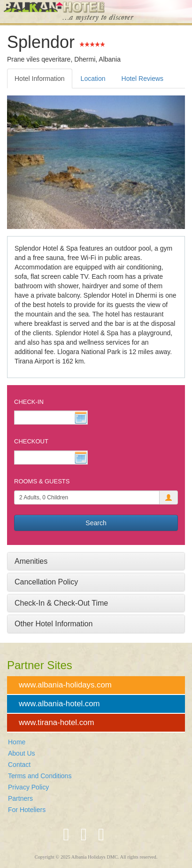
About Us (22, 753)
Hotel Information (40, 79)
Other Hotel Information (54, 624)
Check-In (29, 402)
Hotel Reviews (142, 79)
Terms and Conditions (40, 776)
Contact (19, 765)
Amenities (31, 561)
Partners (20, 798)
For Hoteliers (27, 810)
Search (96, 523)
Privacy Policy (28, 787)
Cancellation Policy (46, 582)
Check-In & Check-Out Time (61, 603)
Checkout (31, 441)
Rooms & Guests (42, 481)
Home (17, 742)
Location (93, 79)
